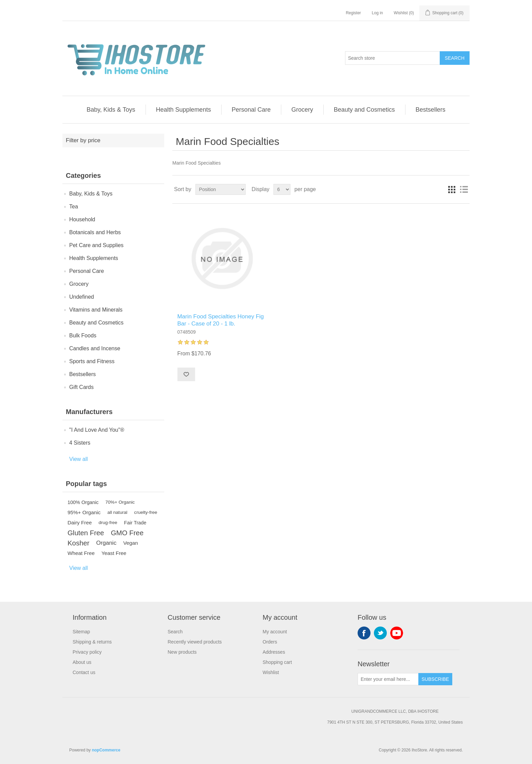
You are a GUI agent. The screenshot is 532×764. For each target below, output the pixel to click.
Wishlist (271, 672)
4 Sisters (80, 443)
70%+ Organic (120, 502)
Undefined (82, 297)
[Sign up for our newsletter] (388, 679)
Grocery (302, 110)
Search (455, 58)
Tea (74, 207)
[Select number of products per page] (282, 189)
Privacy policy (87, 652)
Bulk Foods (83, 336)
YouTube (397, 633)
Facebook (364, 633)
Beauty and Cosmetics (364, 110)
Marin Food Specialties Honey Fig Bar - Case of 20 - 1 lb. (220, 320)
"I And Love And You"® (97, 430)
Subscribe (435, 679)
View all (79, 459)
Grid (452, 189)
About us (82, 662)
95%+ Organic (84, 512)
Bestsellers (431, 110)
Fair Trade (135, 523)
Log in (377, 13)
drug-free (108, 523)
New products (182, 652)
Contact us (84, 672)
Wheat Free (81, 553)
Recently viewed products (195, 642)
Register (353, 13)
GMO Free (127, 533)
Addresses (274, 652)
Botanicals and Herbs (95, 232)
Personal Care (251, 110)
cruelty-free (146, 512)
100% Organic (83, 502)
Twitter (380, 633)
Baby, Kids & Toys (111, 110)
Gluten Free (86, 533)
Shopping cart (277, 662)
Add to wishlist (186, 374)
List (464, 189)
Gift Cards (81, 387)
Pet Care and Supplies (96, 245)
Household (82, 219)
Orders (270, 642)
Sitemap (81, 632)
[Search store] (393, 58)
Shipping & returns (92, 642)
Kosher (79, 543)
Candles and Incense (95, 348)
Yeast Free (114, 553)
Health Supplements (184, 110)
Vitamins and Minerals (96, 310)
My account (275, 632)
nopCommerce (106, 750)
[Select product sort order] (221, 189)
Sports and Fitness (92, 361)
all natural (117, 512)
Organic (107, 543)
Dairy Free (80, 523)
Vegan (130, 543)
